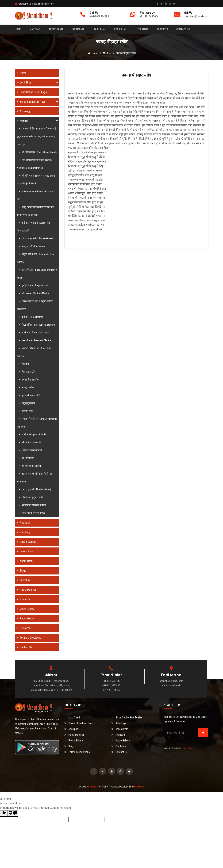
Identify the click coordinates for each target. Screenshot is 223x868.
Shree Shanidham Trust (36, 102)
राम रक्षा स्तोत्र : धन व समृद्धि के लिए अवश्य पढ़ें (35, 305)
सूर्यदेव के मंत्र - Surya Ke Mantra (34, 285)
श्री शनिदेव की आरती (29, 442)
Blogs (20, 571)
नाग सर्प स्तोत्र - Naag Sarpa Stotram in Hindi (37, 274)
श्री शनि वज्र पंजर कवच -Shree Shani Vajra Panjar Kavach (36, 180)
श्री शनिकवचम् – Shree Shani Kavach (37, 152)
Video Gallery (24, 609)
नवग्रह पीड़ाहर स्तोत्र (28, 380)
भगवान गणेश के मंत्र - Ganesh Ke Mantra (34, 352)
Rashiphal (100, 29)
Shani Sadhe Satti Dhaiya (36, 92)
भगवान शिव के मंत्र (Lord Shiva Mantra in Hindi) (37, 423)
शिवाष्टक (24, 364)
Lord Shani (121, 29)
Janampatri (78, 29)
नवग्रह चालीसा (26, 387)
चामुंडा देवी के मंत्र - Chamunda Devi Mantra (35, 258)
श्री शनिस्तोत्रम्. (26, 458)
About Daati (56, 29)
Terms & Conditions (28, 638)
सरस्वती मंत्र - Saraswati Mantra (34, 340)
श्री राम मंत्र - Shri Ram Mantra (33, 293)
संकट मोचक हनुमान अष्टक (31, 513)
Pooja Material (25, 590)
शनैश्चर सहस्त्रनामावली (30, 450)
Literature (142, 29)
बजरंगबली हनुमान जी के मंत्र (32, 435)
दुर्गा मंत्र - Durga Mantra (30, 317)
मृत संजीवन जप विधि (29, 395)
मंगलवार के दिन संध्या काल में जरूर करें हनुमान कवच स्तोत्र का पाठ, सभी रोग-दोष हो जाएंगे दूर (36, 136)
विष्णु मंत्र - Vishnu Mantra (32, 246)
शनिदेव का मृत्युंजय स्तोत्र (31, 497)
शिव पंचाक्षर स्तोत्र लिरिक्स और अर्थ (35, 238)
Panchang (23, 532)
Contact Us (183, 29)
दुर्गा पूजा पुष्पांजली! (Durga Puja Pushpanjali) (34, 227)
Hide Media (139, 787)
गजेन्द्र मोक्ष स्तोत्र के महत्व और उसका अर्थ (35, 195)
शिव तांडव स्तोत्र (27, 372)
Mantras (35, 29)
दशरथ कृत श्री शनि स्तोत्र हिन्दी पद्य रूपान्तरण (34, 478)
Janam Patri (24, 551)
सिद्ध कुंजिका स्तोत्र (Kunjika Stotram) (37, 325)
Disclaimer (23, 628)
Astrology (36, 111)
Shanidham (92, 787)
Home (18, 29)
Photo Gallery (25, 618)
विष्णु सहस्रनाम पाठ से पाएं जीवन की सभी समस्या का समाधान (35, 211)
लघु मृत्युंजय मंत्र (26, 403)
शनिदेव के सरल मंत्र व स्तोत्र (32, 505)
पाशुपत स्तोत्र (26, 411)
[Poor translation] (13, 813)
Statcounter (188, 748)
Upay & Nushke (26, 542)
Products (162, 29)
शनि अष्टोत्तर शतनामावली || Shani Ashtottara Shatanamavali (34, 164)
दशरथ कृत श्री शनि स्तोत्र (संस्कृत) (34, 489)
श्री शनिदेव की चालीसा (30, 466)
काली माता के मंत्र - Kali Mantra (34, 333)
